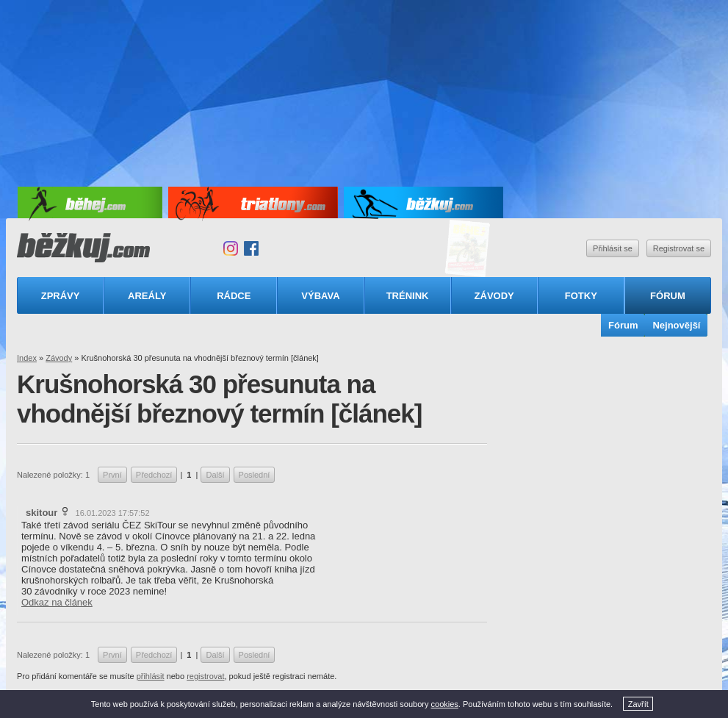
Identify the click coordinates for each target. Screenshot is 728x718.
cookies (445, 704)
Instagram (231, 248)
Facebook (251, 248)
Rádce (234, 296)
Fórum (668, 296)
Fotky (581, 296)
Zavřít (638, 704)
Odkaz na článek (57, 602)
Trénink (408, 296)
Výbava (320, 296)
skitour (42, 513)
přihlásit (151, 676)
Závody (494, 296)
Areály (147, 296)
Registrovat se (679, 248)
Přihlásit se (613, 248)
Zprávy (61, 296)
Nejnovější (676, 325)
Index (27, 358)
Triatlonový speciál (468, 249)
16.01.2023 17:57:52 (113, 513)
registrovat (205, 676)
